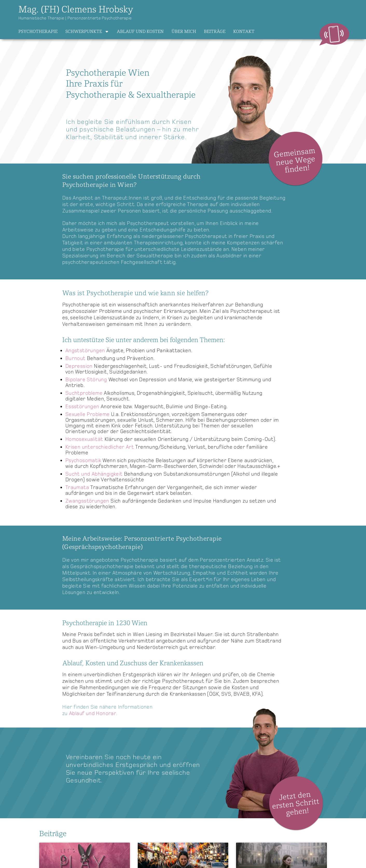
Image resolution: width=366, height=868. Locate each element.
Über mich (184, 31)
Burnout (76, 358)
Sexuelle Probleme (88, 414)
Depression (79, 366)
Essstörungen (82, 407)
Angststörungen (85, 351)
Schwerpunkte (87, 32)
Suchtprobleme (84, 393)
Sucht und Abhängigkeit (94, 474)
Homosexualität (84, 439)
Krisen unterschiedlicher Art (100, 447)
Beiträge (215, 31)
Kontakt (244, 31)
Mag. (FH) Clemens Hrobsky (76, 10)
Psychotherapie (38, 31)
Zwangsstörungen (87, 501)
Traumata (78, 488)
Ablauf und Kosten (140, 31)
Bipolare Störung (86, 380)
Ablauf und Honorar (92, 714)
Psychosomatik (84, 461)
